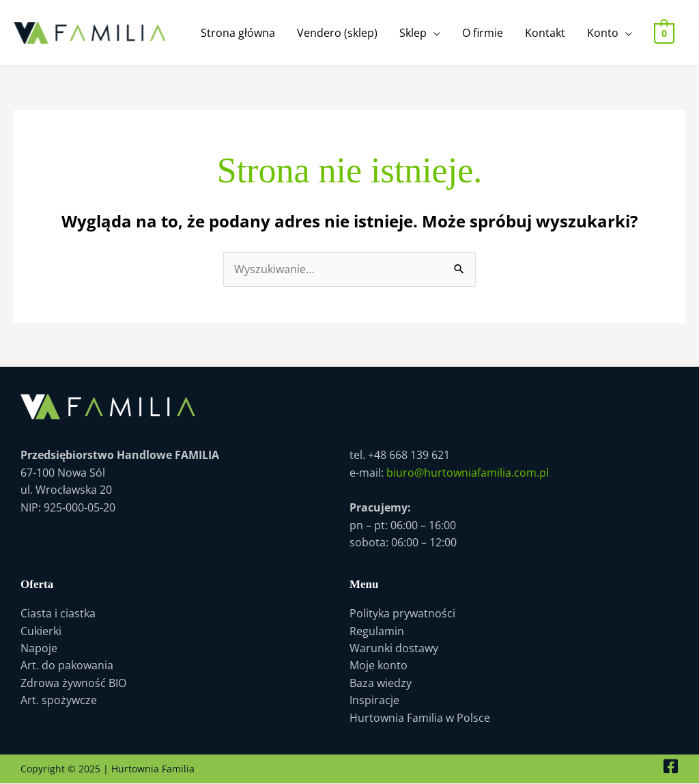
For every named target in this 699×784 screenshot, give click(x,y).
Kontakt (546, 33)
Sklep (414, 33)
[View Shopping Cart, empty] (665, 33)
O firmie (483, 33)
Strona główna (239, 33)
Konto (603, 33)
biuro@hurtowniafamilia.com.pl (468, 473)
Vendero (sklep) (338, 33)
